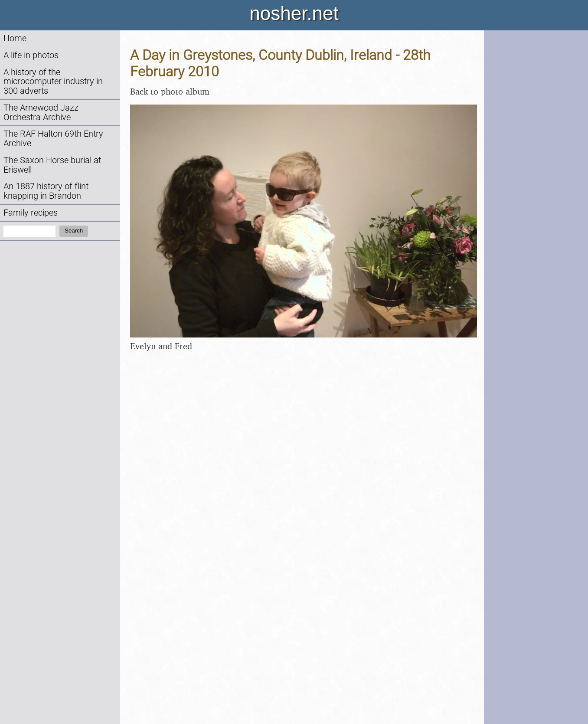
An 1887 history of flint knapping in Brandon (46, 191)
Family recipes (31, 213)
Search (74, 231)
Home (15, 38)
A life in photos (31, 55)
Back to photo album (170, 91)
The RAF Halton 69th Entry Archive (53, 139)
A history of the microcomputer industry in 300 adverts (53, 82)
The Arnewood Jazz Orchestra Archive (41, 113)
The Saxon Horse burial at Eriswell (52, 165)
